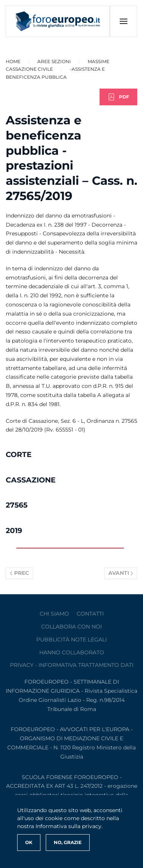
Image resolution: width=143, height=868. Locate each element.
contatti (90, 614)
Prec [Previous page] (19, 573)
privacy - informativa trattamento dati (72, 665)
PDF (118, 97)
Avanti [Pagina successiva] (121, 573)
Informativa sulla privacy (68, 826)
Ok (29, 842)
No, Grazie (68, 842)
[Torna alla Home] (58, 21)
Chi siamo (54, 614)
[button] (123, 21)
